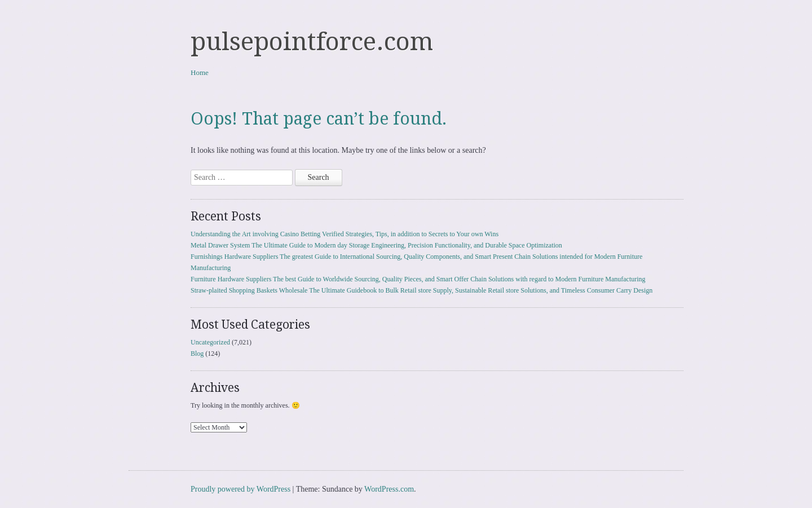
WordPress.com (389, 489)
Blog (197, 354)
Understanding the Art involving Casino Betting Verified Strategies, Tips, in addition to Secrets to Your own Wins (345, 234)
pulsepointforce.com (312, 42)
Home (200, 72)
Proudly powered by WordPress (240, 489)
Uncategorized (210, 342)
